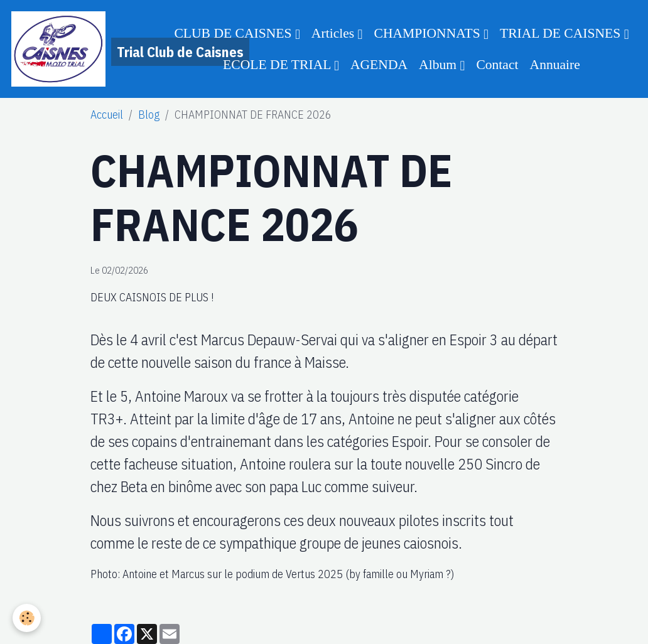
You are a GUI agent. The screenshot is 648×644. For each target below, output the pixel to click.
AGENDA (379, 65)
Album (439, 65)
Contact (497, 65)
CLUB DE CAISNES (235, 33)
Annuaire (555, 65)
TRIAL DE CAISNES (562, 33)
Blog (149, 115)
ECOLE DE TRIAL (278, 65)
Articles (335, 33)
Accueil (107, 115)
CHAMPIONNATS (429, 33)
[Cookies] (27, 618)
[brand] (83, 49)
